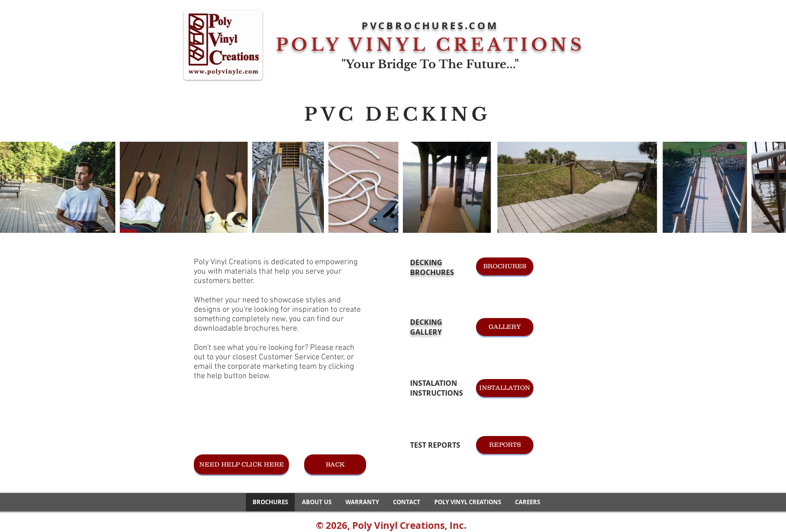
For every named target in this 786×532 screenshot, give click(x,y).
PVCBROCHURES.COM (430, 25)
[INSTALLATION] (505, 388)
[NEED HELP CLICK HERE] (241, 464)
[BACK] (335, 464)
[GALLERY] (505, 327)
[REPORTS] (505, 445)
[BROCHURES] (505, 266)
